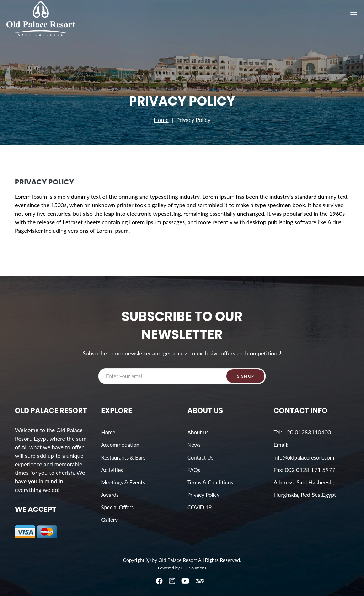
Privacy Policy (203, 495)
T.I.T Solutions (193, 568)
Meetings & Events (123, 482)
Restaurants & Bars (124, 457)
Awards (110, 495)
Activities (112, 470)
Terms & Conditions (210, 482)
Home (161, 120)
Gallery (110, 520)
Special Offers (117, 507)
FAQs (194, 470)
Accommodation (121, 445)
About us (198, 432)
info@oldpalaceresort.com (304, 457)
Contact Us (200, 457)
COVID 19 (200, 507)
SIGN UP (245, 376)
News (194, 445)
